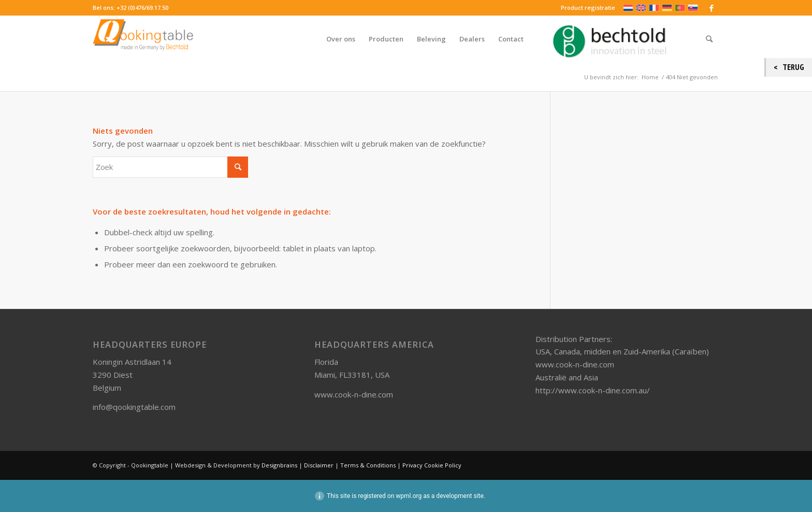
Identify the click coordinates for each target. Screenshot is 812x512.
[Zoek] (709, 39)
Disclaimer (319, 465)
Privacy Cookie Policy (432, 465)
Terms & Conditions (368, 465)
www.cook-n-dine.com (354, 394)
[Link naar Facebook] (712, 8)
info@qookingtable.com (134, 407)
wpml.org (409, 496)
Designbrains (280, 465)
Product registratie (588, 8)
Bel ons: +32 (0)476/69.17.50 (130, 8)
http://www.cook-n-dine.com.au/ (593, 390)
